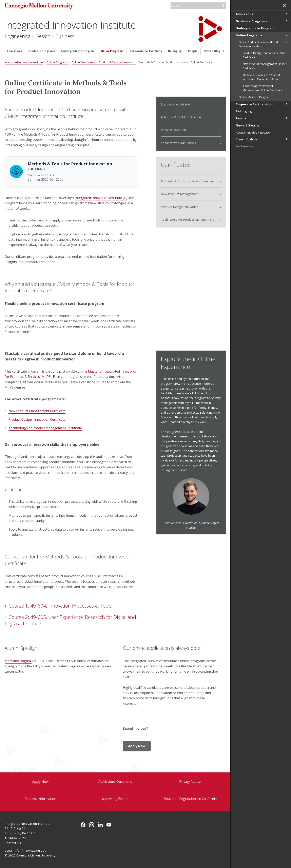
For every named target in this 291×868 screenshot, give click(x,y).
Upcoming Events (115, 799)
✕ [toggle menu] (284, 6)
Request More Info (174, 130)
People (193, 51)
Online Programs (112, 51)
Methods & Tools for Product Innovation (190, 181)
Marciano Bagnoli (18, 661)
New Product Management (180, 194)
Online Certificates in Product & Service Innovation (104, 62)
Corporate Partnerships (146, 51)
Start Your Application (176, 104)
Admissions (14, 51)
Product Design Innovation (180, 207)
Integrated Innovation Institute (70, 25)
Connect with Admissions (178, 143)
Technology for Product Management (187, 220)
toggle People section (286, 118)
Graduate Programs (42, 51)
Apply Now (137, 746)
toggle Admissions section (286, 14)
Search (223, 6)
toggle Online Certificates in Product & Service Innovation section (286, 42)
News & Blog (212, 51)
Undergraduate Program (78, 51)
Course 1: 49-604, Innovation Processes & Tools (60, 606)
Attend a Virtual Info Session (181, 117)
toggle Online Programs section (286, 35)
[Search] (198, 6)
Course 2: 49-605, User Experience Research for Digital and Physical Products (70, 620)
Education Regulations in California (190, 799)
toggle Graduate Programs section (286, 21)
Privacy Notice (190, 782)
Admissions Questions (115, 782)
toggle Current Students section (286, 139)
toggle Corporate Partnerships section (286, 104)
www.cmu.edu (36, 851)
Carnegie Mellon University (39, 6)
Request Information (40, 799)
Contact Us (13, 843)
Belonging (175, 51)
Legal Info (12, 851)
